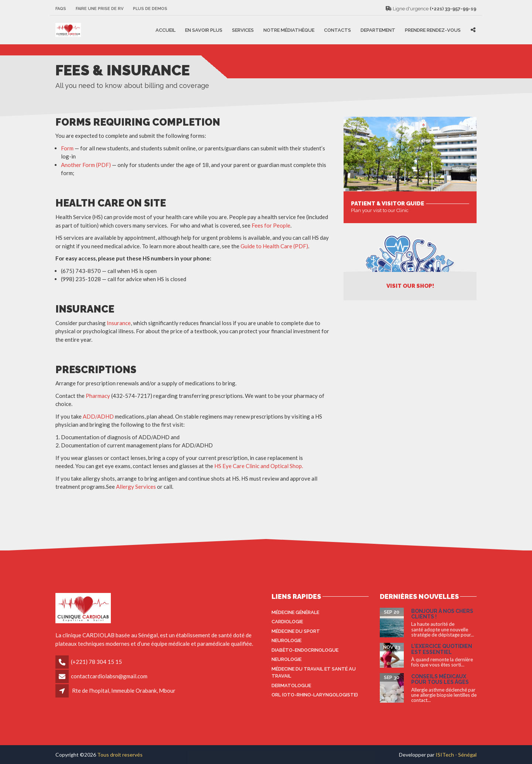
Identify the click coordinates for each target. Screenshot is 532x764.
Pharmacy (98, 396)
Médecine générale (295, 612)
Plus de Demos (150, 9)
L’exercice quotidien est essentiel (442, 649)
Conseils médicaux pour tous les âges (440, 679)
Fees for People (271, 225)
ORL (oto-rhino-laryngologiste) (315, 695)
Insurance (119, 323)
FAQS (61, 9)
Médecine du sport (296, 631)
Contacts (337, 30)
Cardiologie (287, 622)
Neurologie (287, 640)
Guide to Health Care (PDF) (274, 246)
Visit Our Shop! (410, 286)
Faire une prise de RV (100, 9)
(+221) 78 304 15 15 (96, 662)
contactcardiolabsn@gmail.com (109, 676)
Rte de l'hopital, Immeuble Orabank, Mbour (124, 690)
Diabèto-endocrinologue (305, 650)
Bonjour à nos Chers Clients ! (442, 614)
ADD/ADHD (98, 416)
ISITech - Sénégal (456, 755)
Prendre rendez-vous (433, 30)
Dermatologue (291, 685)
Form (67, 148)
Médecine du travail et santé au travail (314, 673)
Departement (378, 30)
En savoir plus (204, 30)
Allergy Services (136, 487)
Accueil (166, 30)
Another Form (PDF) (86, 165)
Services (243, 30)
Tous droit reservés (120, 755)
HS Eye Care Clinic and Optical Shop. (259, 466)
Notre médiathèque (289, 30)
